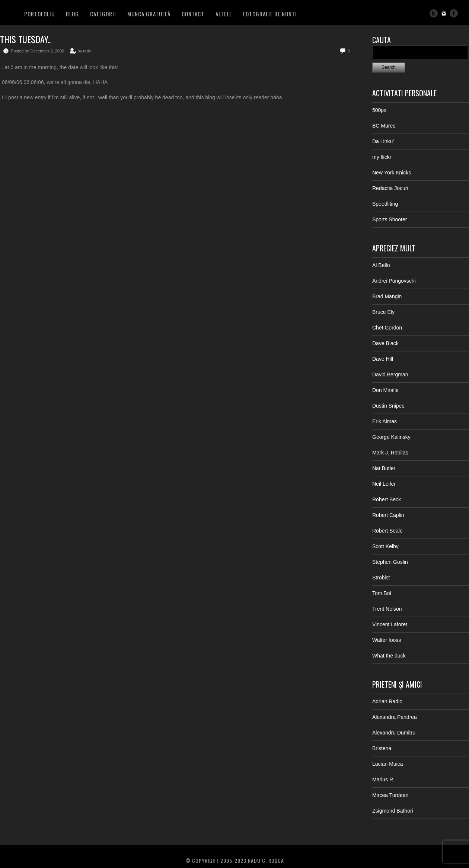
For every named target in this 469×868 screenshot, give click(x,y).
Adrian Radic (387, 701)
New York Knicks (392, 173)
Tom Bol (382, 593)
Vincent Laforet (390, 624)
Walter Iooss (387, 640)
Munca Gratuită (149, 14)
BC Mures (384, 126)
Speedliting (385, 204)
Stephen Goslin (390, 562)
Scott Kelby (385, 546)
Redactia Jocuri (390, 188)
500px (379, 110)
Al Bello (381, 265)
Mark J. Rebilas (390, 453)
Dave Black (385, 343)
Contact (193, 14)
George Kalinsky (391, 437)
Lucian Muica (388, 764)
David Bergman (390, 374)
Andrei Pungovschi (394, 281)
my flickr (382, 157)
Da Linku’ (383, 141)
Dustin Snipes (388, 406)
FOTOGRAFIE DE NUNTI (270, 14)
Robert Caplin (388, 515)
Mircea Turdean (390, 795)
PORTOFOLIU (39, 14)
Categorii (103, 14)
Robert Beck (387, 499)
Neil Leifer (384, 484)
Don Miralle (385, 390)
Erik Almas (385, 421)
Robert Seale (387, 531)
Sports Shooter (390, 219)
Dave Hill (383, 359)
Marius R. (383, 779)
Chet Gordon (387, 328)
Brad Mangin (387, 296)
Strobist (381, 578)
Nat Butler (384, 468)
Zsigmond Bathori (393, 811)
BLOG (72, 14)
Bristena (382, 748)
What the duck (389, 656)
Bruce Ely (383, 312)
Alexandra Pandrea (395, 717)
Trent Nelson (387, 609)
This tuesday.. (25, 39)
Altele (224, 14)
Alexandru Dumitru (394, 733)
